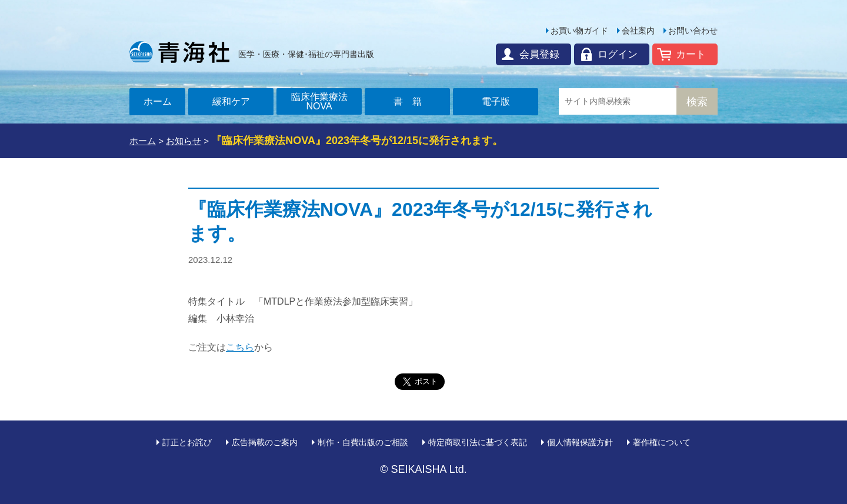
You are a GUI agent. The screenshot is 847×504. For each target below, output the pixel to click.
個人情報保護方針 (580, 442)
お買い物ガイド (579, 31)
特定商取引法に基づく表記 (478, 442)
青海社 (179, 52)
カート (691, 54)
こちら (240, 347)
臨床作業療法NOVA (319, 101)
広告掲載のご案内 (265, 442)
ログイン (618, 54)
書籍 (412, 101)
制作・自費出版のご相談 (363, 442)
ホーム (158, 101)
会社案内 (638, 31)
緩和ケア (231, 101)
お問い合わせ (693, 31)
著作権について (662, 442)
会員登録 (539, 54)
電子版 (496, 101)
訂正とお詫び (187, 442)
